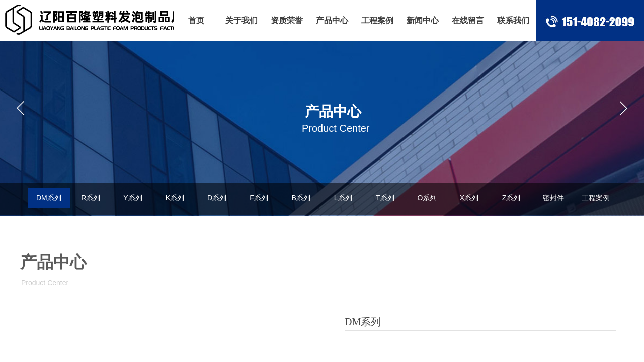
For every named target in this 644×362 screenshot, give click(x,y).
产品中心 (332, 20)
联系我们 (513, 20)
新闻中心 (423, 20)
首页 (196, 20)
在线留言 (468, 20)
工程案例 (377, 20)
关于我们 (242, 20)
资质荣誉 (287, 20)
